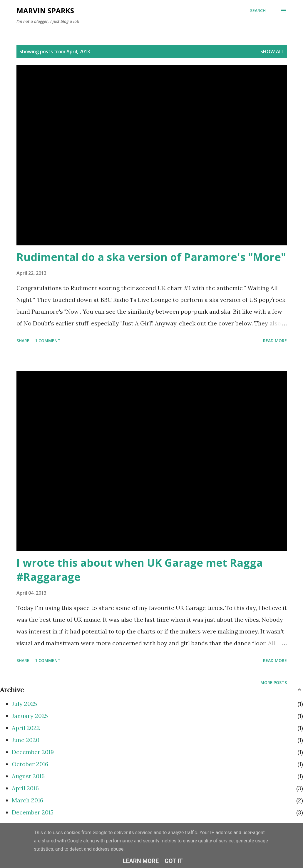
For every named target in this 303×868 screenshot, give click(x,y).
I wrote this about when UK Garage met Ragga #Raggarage (140, 570)
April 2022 (26, 728)
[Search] (258, 11)
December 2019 (33, 752)
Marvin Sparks (45, 10)
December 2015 (33, 812)
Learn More (141, 861)
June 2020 (26, 740)
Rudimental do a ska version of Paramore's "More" (151, 257)
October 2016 (30, 764)
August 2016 (28, 776)
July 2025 (24, 704)
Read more (275, 341)
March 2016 (27, 800)
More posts (274, 682)
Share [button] (23, 341)
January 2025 (30, 716)
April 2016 (25, 788)
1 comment (48, 341)
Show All (272, 51)
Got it (174, 861)
